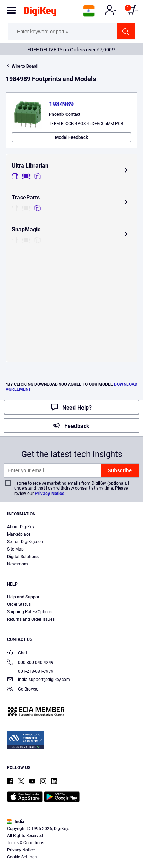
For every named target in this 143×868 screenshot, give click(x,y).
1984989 (61, 104)
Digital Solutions (23, 557)
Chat (17, 653)
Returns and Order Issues (31, 619)
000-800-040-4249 (30, 663)
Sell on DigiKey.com (26, 542)
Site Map (15, 549)
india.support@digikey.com (39, 680)
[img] (40, 13)
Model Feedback (71, 137)
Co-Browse (23, 690)
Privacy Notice (50, 493)
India (16, 822)
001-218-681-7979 (30, 671)
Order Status (19, 604)
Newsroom (18, 564)
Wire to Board (25, 66)
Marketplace (19, 534)
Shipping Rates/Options (30, 612)
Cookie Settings (22, 857)
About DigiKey (21, 527)
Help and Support (24, 597)
